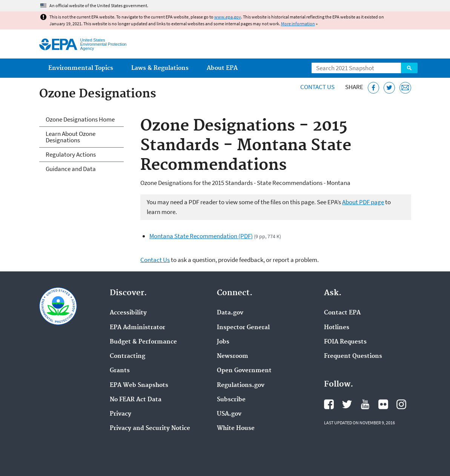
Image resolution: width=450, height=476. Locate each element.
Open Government (244, 371)
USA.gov (229, 414)
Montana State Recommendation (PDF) (201, 236)
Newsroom (233, 356)
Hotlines (337, 328)
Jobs (223, 342)
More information (298, 24)
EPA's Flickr (383, 404)
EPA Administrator (137, 328)
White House (236, 428)
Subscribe (231, 400)
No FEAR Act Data (136, 400)
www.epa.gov (228, 17)
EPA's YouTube (365, 404)
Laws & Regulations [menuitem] (160, 68)
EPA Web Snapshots (139, 385)
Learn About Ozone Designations (71, 137)
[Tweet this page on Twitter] (389, 88)
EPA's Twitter (347, 404)
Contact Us (317, 87)
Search (409, 68)
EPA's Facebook (329, 404)
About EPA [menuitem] (222, 68)
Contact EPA (342, 313)
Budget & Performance (143, 342)
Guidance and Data (71, 169)
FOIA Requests (345, 342)
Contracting (127, 356)
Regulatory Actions (71, 154)
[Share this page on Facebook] (374, 88)
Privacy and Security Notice (150, 428)
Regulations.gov (241, 385)
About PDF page (363, 202)
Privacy (121, 414)
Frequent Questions (353, 356)
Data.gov (230, 313)
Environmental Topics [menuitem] (81, 68)
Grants (120, 371)
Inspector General (243, 328)
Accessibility (128, 313)
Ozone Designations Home (80, 119)
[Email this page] (405, 88)
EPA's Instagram (401, 404)
